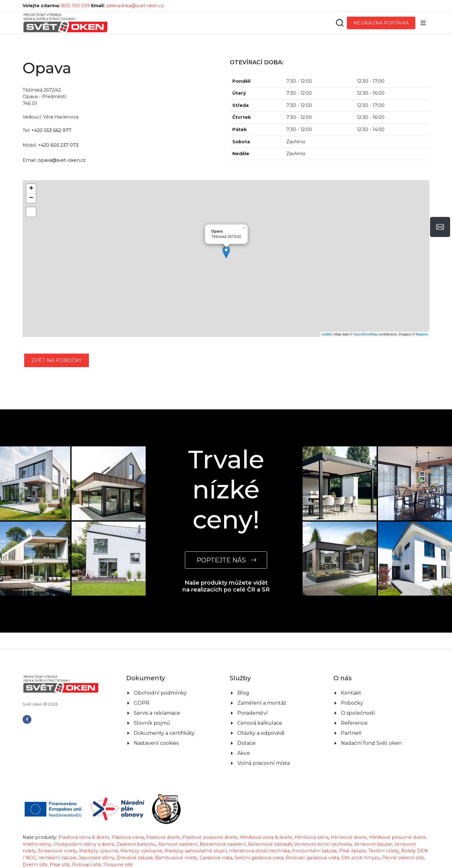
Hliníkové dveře (349, 837)
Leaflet (327, 334)
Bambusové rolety (176, 858)
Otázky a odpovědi (261, 733)
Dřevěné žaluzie (135, 858)
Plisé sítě (60, 865)
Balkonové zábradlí (270, 844)
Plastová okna (128, 837)
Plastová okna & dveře (84, 837)
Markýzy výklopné (141, 851)
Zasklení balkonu (136, 844)
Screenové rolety (57, 851)
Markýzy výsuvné (99, 851)
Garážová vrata (216, 858)
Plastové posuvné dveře (210, 837)
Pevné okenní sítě (403, 858)
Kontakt (351, 693)
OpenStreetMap (366, 334)
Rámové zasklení (178, 844)
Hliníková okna (312, 837)
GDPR (142, 703)
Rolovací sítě (86, 865)
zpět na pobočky (56, 360)
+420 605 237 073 (58, 145)
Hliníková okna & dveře (266, 837)
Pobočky (352, 703)
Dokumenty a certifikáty (164, 733)
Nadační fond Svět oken (371, 743)
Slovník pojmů (152, 723)
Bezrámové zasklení (223, 844)
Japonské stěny (97, 858)
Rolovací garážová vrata (312, 858)
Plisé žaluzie (352, 851)
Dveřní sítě (35, 865)
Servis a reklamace (157, 713)
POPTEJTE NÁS (226, 560)
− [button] (31, 198)
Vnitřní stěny (37, 844)
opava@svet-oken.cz (62, 160)
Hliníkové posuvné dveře (397, 837)
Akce (244, 753)
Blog (243, 693)
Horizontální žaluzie (314, 851)
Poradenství (253, 713)
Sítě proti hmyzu (361, 858)
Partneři (351, 733)
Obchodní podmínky (160, 693)
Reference (354, 723)
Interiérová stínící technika (259, 851)
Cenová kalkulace (260, 723)
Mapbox (422, 334)
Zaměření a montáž (262, 703)
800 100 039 (75, 6)
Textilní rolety (384, 851)
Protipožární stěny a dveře (84, 844)
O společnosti (358, 713)
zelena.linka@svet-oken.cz (135, 6)
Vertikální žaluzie (57, 858)
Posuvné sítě (118, 865)
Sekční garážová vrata (259, 858)
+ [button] (31, 189)
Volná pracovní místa (264, 763)
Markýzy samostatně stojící (196, 851)
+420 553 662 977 (51, 130)
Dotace (246, 743)
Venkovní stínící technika (323, 844)
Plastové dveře (163, 837)
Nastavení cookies (156, 743)
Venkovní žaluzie (373, 844)
